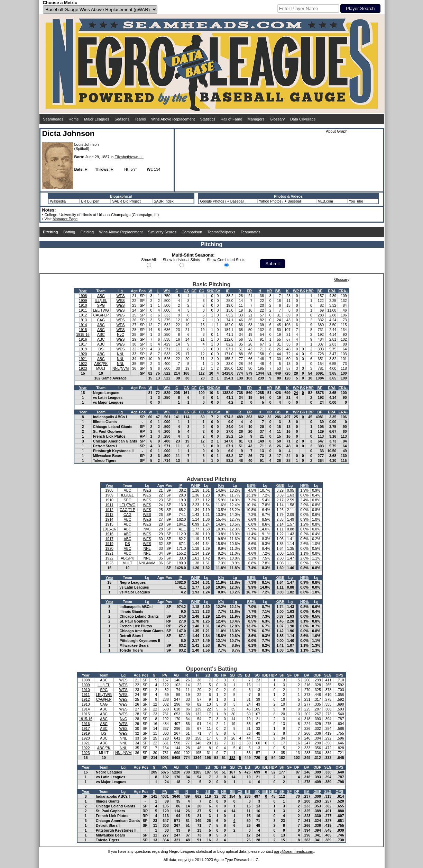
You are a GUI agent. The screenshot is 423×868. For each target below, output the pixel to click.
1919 (83, 349)
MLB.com (325, 201)
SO (257, 675)
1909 (83, 301)
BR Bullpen (90, 201)
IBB (265, 675)
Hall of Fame (231, 119)
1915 (83, 330)
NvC (120, 334)
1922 (83, 364)
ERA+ (343, 291)
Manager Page (65, 219)
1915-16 (83, 334)
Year (83, 291)
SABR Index (164, 201)
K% (221, 485)
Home (73, 119)
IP (228, 291)
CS (240, 675)
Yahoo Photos (270, 201)
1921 (83, 359)
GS (186, 291)
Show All (148, 260)
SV (218, 291)
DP (297, 675)
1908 (83, 296)
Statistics (208, 119)
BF (320, 291)
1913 (83, 320)
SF (289, 675)
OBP (317, 675)
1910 (83, 305)
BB (278, 291)
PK (105, 364)
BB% (251, 485)
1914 (83, 325)
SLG (328, 675)
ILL (97, 301)
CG (202, 291)
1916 (83, 339)
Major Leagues (97, 119)
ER (250, 291)
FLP (105, 315)
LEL (104, 301)
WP (296, 291)
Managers (256, 119)
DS (101, 349)
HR (269, 291)
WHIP (196, 485)
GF (194, 291)
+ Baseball (236, 201)
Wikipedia (58, 201)
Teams (140, 119)
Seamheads (53, 119)
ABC (101, 296)
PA (165, 675)
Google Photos (212, 201)
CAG (97, 315)
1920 (83, 354)
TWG (105, 310)
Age (134, 291)
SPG (101, 305)
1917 (83, 344)
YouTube (356, 201)
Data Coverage (303, 119)
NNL (121, 354)
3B (216, 675)
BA (307, 675)
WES (121, 296)
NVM (125, 368)
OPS (339, 675)
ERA (332, 291)
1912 (83, 315)
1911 (83, 310)
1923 (83, 368)
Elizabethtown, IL (129, 157)
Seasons (122, 119)
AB (176, 675)
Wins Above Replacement (173, 119)
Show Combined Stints (226, 260)
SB (232, 675)
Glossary (277, 119)
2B (208, 675)
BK (302, 291)
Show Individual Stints (181, 260)
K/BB (280, 485)
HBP (310, 291)
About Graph (337, 131)
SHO (211, 291)
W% (167, 291)
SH (282, 675)
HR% (305, 485)
